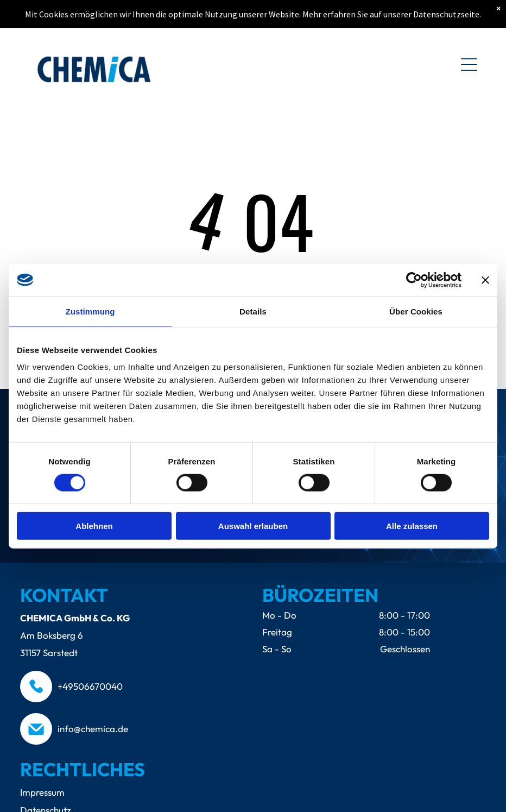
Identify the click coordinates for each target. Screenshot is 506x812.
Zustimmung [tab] (90, 311)
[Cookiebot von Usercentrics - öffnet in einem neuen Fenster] (414, 280)
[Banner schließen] (485, 280)
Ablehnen (94, 526)
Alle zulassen (412, 526)
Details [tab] (253, 311)
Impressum (42, 792)
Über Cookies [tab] (416, 311)
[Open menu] (469, 65)
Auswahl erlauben (253, 526)
